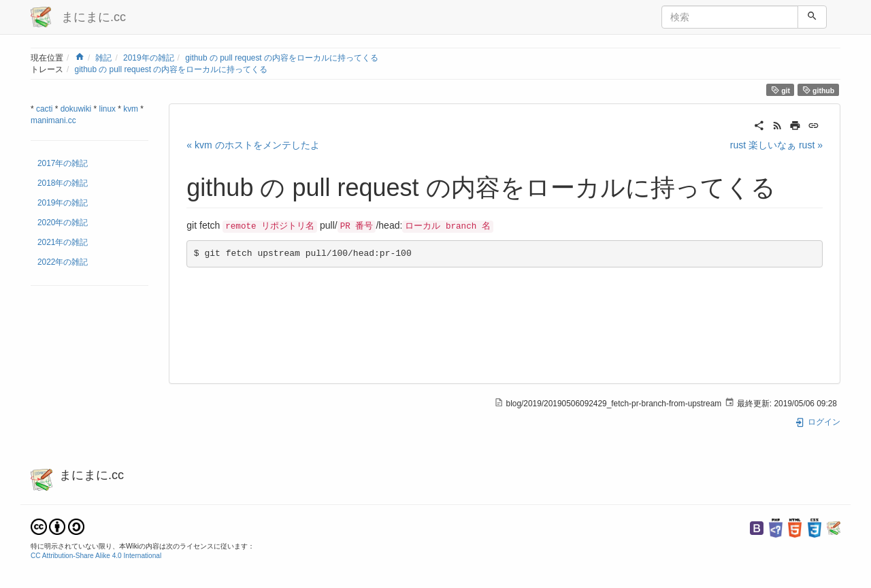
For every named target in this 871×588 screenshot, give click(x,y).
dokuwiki (76, 109)
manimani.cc (53, 120)
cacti (44, 109)
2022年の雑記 (63, 262)
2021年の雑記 (63, 242)
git (780, 90)
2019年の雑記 (148, 58)
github (819, 90)
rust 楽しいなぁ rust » (776, 145)
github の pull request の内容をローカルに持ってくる (282, 58)
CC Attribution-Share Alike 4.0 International (96, 556)
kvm (131, 109)
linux (108, 109)
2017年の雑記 (63, 163)
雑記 (103, 58)
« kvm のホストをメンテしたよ (253, 145)
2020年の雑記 (63, 223)
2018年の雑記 (63, 183)
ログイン (818, 422)
